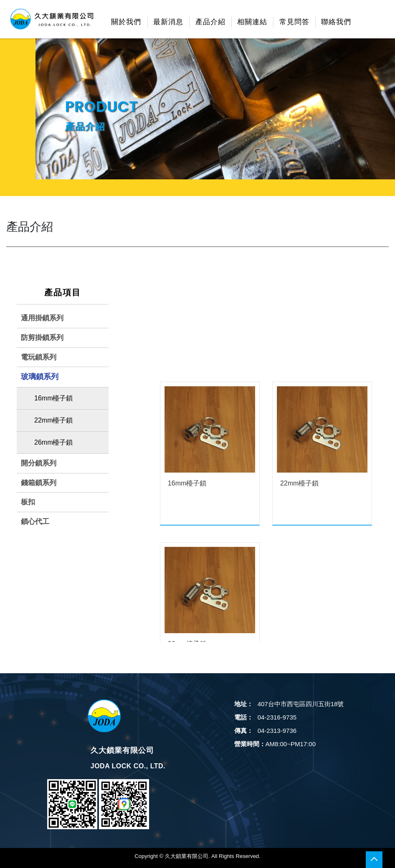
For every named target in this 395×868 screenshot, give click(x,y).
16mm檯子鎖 (53, 398)
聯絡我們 (336, 22)
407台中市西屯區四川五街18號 (289, 704)
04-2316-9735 (266, 717)
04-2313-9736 (266, 731)
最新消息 (168, 22)
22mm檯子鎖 (53, 420)
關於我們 (126, 22)
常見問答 (294, 22)
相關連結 (252, 22)
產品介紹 (210, 22)
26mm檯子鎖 (53, 442)
